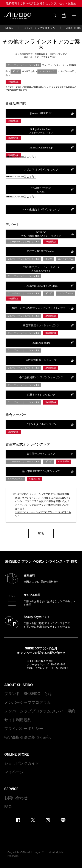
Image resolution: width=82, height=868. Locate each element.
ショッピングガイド (22, 764)
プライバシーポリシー (24, 729)
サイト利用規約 (18, 720)
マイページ (14, 772)
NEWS (9, 28)
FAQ (8, 807)
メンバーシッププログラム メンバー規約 (40, 711)
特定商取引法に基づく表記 (28, 738)
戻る (41, 533)
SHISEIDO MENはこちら (21, 157)
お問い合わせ (16, 798)
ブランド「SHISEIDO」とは (28, 694)
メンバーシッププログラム (39, 28)
